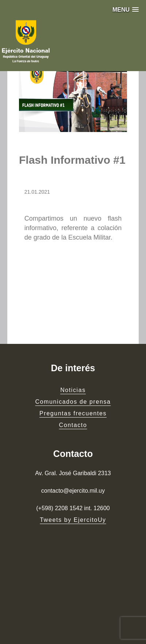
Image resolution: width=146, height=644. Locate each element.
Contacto (73, 425)
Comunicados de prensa (73, 402)
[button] (126, 10)
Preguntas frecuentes (73, 413)
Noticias (73, 390)
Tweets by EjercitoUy (73, 520)
